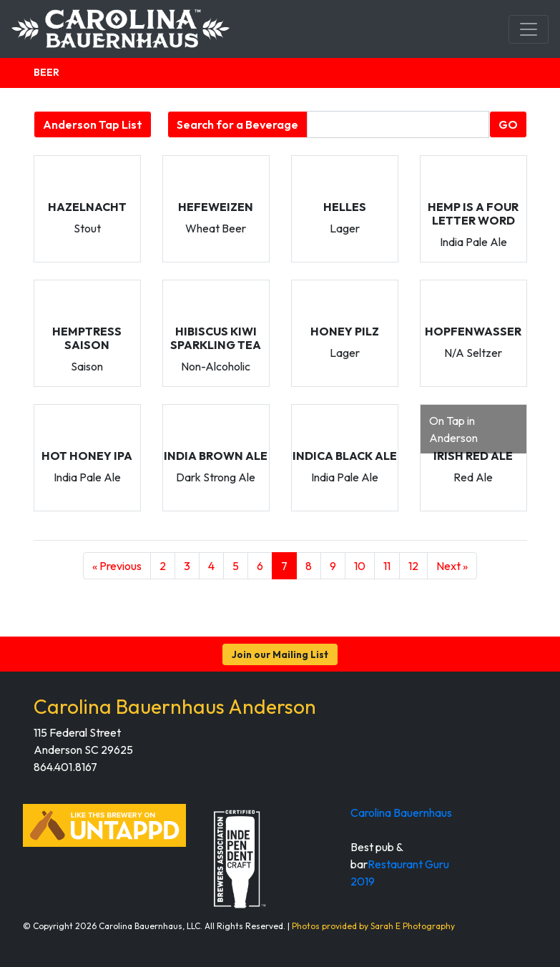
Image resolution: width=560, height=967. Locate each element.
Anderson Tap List (93, 124)
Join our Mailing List (280, 654)
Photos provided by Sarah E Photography (373, 926)
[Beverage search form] (398, 124)
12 (413, 566)
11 (387, 566)
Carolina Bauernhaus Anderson (175, 706)
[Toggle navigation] (529, 29)
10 (360, 566)
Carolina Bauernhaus (401, 813)
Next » (452, 566)
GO (508, 124)
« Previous (117, 566)
